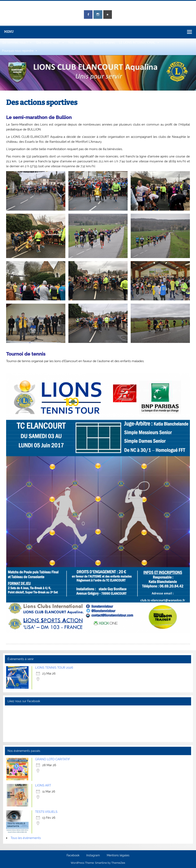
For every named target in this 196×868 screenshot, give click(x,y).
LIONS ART (43, 785)
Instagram (93, 856)
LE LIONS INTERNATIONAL (139, 43)
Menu (9, 32)
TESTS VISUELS (46, 812)
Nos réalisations (79, 43)
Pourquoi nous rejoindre (20, 51)
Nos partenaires (104, 43)
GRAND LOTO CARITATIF (53, 759)
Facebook (73, 856)
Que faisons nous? (50, 43)
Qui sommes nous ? (17, 43)
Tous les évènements (26, 838)
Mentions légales (118, 856)
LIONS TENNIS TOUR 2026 (54, 668)
